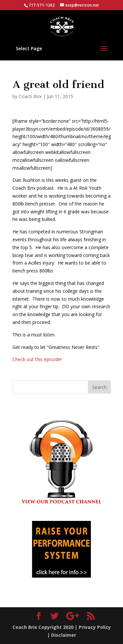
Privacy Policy (95, 627)
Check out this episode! (37, 359)
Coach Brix (30, 96)
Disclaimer (64, 635)
